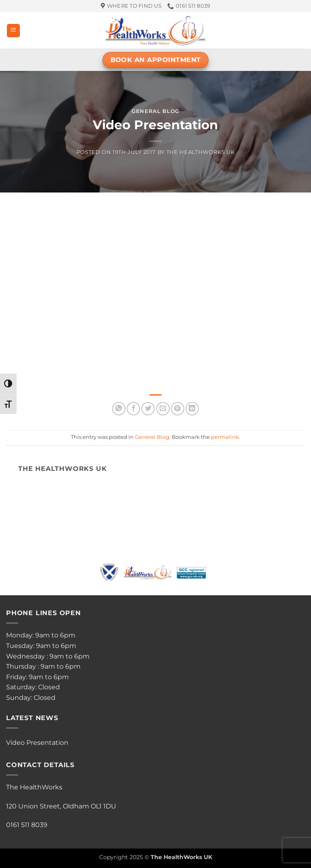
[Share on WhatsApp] (119, 409)
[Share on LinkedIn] (192, 409)
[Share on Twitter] (148, 409)
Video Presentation (37, 743)
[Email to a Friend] (163, 409)
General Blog (155, 111)
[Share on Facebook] (133, 409)
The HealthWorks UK (201, 152)
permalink (225, 437)
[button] (13, 31)
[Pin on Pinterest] (178, 409)
